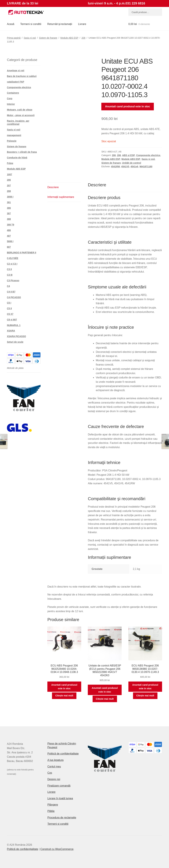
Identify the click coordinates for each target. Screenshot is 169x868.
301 (9, 202)
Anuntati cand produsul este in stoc (128, 106)
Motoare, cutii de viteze (20, 110)
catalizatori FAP (16, 82)
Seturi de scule (15, 342)
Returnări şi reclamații (60, 24)
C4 (8, 286)
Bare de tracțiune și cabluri (22, 76)
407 (9, 236)
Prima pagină (14, 38)
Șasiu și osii (30, 38)
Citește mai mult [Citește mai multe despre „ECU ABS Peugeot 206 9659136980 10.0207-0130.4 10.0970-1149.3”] (145, 696)
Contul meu (54, 766)
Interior (11, 104)
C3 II (9, 269)
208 (9, 191)
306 (9, 208)
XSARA (11, 331)
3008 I (10, 197)
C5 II (9, 308)
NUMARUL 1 (14, 325)
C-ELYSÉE (13, 258)
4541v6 (134, 166)
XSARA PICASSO (16, 336)
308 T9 (11, 225)
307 (9, 213)
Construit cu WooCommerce (57, 849)
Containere (13, 93)
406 (9, 230)
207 (9, 185)
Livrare (82, 24)
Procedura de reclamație (62, 818)
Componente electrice (148, 155)
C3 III (10, 275)
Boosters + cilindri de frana (22, 152)
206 (83, 38)
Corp (10, 98)
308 (9, 219)
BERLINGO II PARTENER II (22, 253)
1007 (9, 174)
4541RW (116, 166)
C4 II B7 (11, 292)
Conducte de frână (17, 158)
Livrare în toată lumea (60, 798)
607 (9, 247)
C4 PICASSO (14, 297)
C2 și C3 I (12, 264)
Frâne (10, 163)
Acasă (11, 24)
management (14, 135)
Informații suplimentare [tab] (61, 197)
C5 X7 (10, 314)
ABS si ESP (128, 155)
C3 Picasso (13, 280)
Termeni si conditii (31, 24)
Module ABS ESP (69, 38)
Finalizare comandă (59, 786)
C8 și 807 (12, 320)
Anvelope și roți (16, 71)
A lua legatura (55, 760)
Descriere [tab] (53, 187)
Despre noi (54, 779)
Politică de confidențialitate (63, 754)
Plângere (53, 805)
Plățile (51, 811)
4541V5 (125, 166)
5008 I (10, 241)
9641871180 (146, 166)
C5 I (9, 303)
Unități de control (132, 163)
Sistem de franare (48, 38)
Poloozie (12, 141)
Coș (50, 773)
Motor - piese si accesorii (21, 115)
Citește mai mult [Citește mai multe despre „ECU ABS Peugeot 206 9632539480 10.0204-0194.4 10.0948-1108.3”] (64, 696)
